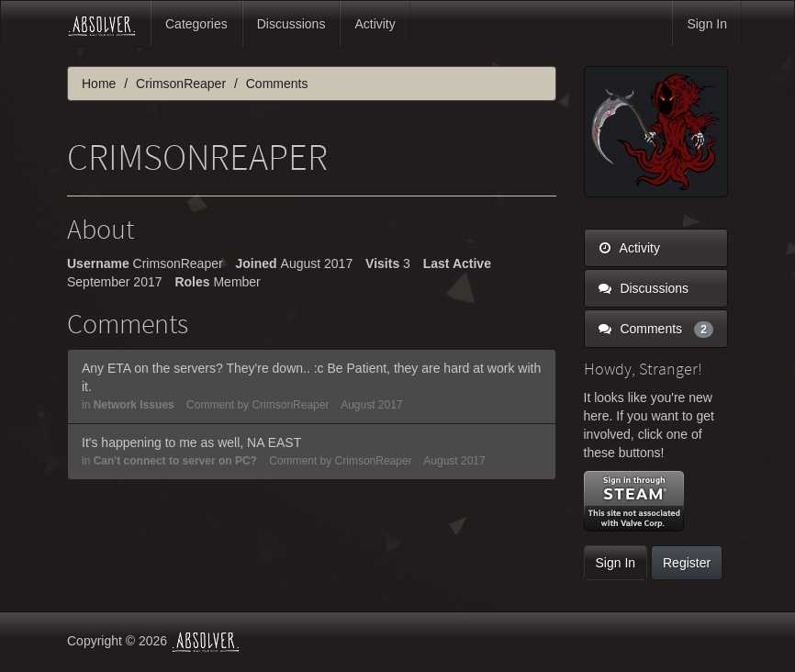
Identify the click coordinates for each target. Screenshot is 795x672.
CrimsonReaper (290, 405)
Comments (656, 329)
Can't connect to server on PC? (175, 461)
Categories (196, 24)
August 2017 (371, 405)
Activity (375, 24)
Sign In (707, 24)
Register (687, 563)
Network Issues (134, 405)
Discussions (291, 24)
